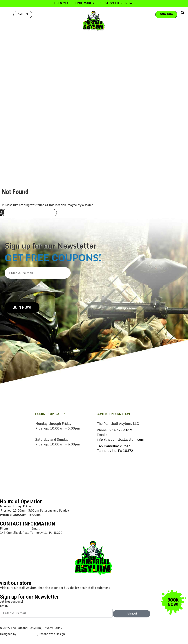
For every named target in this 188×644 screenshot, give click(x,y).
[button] (7, 14)
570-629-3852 (120, 430)
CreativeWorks (27, 634)
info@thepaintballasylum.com (120, 439)
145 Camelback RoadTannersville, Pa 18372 (115, 448)
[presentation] (32, 289)
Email (4, 606)
